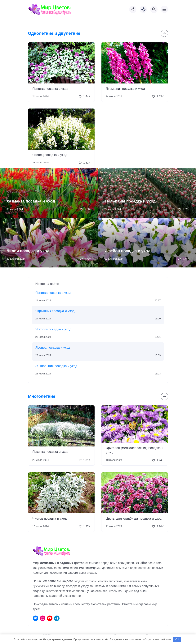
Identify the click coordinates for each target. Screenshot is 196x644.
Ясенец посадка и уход (50, 155)
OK (177, 639)
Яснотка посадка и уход (50, 89)
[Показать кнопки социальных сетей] (133, 9)
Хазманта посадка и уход (31, 201)
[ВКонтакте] (36, 618)
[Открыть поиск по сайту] (154, 9)
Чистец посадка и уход (49, 519)
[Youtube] (50, 618)
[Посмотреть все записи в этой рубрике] (164, 33)
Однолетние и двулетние (54, 33)
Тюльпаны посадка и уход (130, 201)
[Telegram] (57, 618)
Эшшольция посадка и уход (56, 366)
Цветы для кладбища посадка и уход (134, 519)
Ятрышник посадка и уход (125, 89)
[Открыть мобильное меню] (164, 9)
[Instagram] (43, 618)
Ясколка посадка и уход (53, 329)
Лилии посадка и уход (28, 251)
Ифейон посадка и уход (127, 251)
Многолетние (42, 396)
